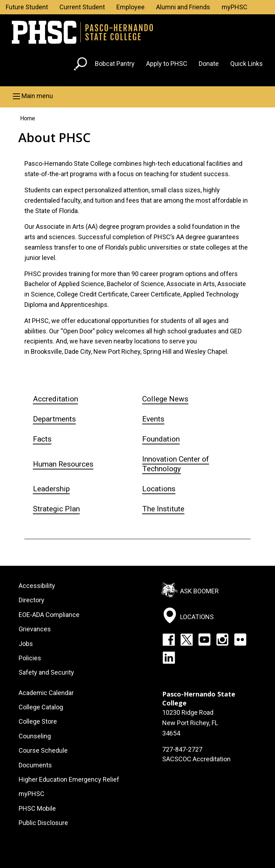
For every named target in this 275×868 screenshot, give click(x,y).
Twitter (187, 640)
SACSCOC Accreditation (196, 759)
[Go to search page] (81, 65)
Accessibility (37, 586)
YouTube (204, 640)
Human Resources (63, 464)
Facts (42, 439)
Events (153, 419)
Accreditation (56, 399)
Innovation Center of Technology (176, 464)
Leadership (51, 489)
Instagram (222, 640)
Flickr (240, 640)
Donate (209, 64)
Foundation (161, 439)
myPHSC (235, 7)
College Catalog (41, 707)
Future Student (27, 7)
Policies (30, 658)
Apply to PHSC (167, 64)
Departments (54, 419)
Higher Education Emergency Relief (69, 779)
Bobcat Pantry (115, 64)
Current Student (82, 7)
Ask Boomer (199, 591)
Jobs (26, 644)
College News (165, 399)
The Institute (163, 509)
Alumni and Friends (183, 7)
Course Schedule (43, 750)
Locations (159, 489)
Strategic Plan (56, 509)
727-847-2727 (182, 749)
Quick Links (247, 64)
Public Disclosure (43, 823)
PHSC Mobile (37, 808)
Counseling (35, 736)
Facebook (169, 640)
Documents (35, 765)
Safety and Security (46, 672)
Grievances (35, 629)
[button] (137, 96)
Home (28, 118)
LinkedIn (169, 657)
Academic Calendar (46, 693)
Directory (32, 600)
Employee (131, 7)
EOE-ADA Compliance (49, 615)
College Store (38, 721)
